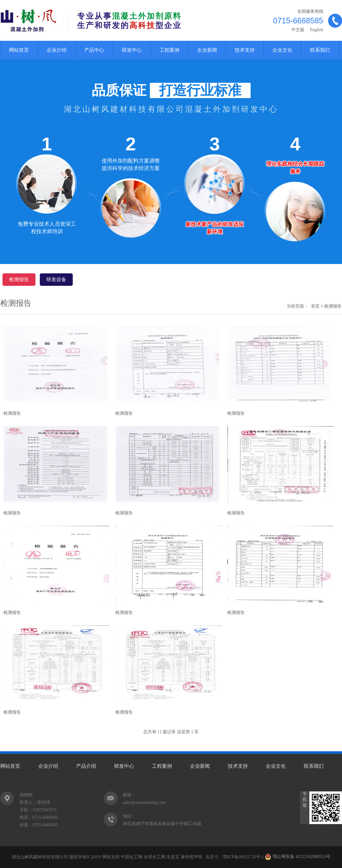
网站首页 (19, 50)
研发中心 (132, 50)
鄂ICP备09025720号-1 (244, 857)
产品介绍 (86, 766)
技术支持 (245, 50)
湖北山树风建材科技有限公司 (40, 857)
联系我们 (320, 50)
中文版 (298, 30)
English (316, 30)
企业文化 (282, 50)
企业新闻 (207, 50)
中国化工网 (132, 857)
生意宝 (173, 857)
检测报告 (19, 279)
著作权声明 (192, 857)
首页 (315, 306)
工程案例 (169, 50)
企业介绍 (57, 50)
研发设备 (56, 279)
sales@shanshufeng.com (144, 802)
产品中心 (94, 50)
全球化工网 (155, 857)
